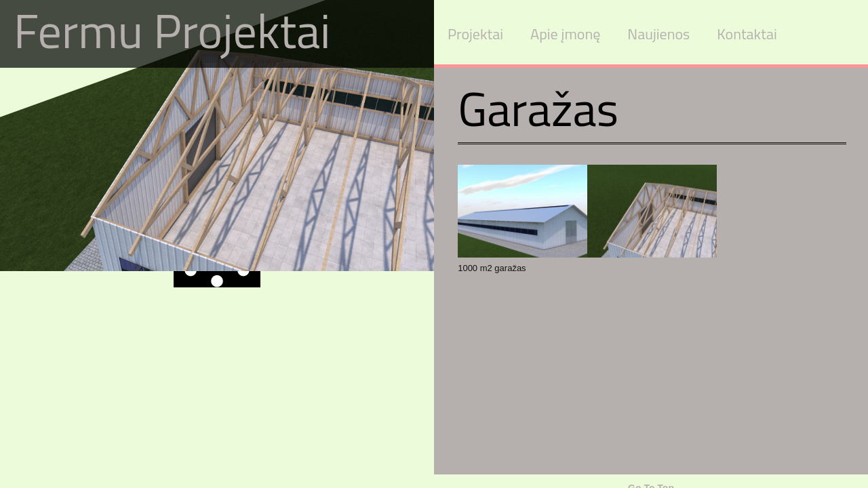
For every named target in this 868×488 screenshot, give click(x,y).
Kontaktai (747, 34)
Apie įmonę (565, 34)
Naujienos (658, 34)
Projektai (475, 34)
